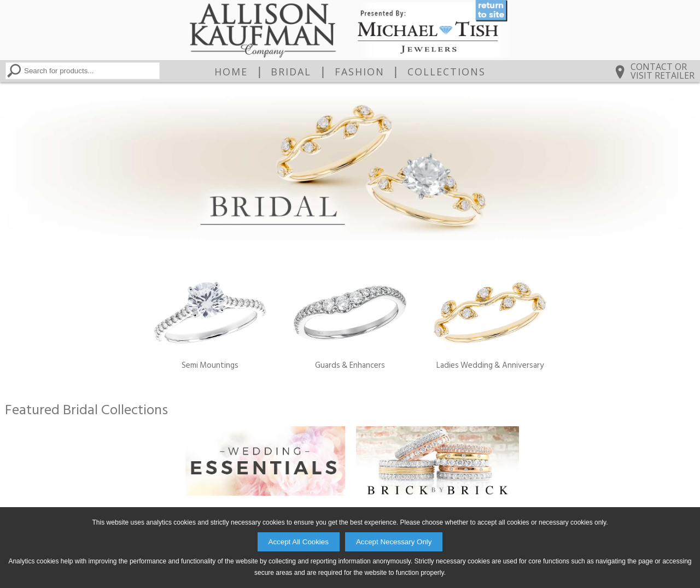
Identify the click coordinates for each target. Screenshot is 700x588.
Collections (447, 72)
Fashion (360, 72)
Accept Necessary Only (394, 542)
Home (231, 72)
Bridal (291, 72)
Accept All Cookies (299, 542)
